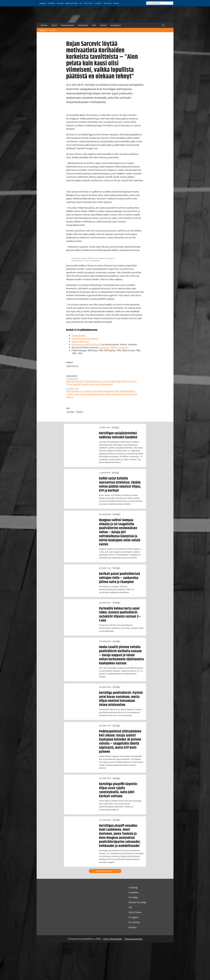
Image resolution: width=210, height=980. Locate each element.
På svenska (108, 3)
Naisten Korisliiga (71, 3)
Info (94, 25)
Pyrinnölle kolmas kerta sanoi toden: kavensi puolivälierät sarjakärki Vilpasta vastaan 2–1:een (120, 615)
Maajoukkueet (67, 25)
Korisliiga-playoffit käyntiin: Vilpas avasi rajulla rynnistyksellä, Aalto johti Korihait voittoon (118, 790)
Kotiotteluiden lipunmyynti (85, 338)
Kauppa (116, 3)
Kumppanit (116, 25)
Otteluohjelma (79, 336)
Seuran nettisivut (80, 341)
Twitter (114, 347)
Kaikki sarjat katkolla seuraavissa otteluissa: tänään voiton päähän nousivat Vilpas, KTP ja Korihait (120, 485)
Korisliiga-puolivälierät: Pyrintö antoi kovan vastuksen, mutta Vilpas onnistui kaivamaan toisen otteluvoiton (121, 699)
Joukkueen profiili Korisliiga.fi (86, 344)
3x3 (81, 3)
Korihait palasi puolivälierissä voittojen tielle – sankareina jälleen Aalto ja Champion (119, 578)
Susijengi (43, 3)
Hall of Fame (88, 3)
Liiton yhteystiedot (113, 939)
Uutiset (103, 25)
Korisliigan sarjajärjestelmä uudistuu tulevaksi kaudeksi (118, 435)
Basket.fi (43, 30)
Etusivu (44, 25)
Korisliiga (60, 3)
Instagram (124, 347)
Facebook (104, 347)
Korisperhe (83, 25)
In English (98, 3)
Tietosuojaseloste (133, 939)
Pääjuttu (80, 412)
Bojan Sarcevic (72, 366)
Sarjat (54, 25)
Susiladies (51, 3)
